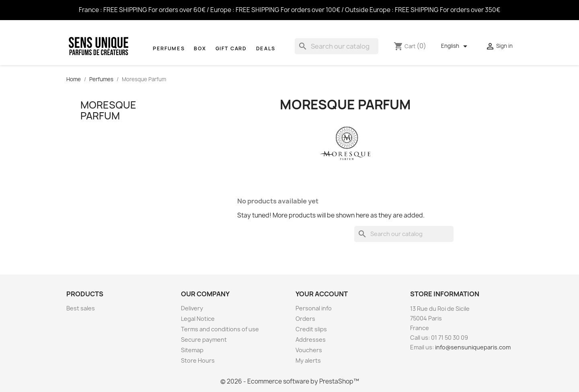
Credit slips (311, 329)
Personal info (314, 308)
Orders (305, 319)
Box (200, 48)
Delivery (192, 308)
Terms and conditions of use (220, 329)
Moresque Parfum (108, 110)
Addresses (311, 340)
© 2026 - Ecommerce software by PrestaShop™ (290, 381)
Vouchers (309, 350)
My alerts (308, 360)
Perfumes (169, 48)
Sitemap (192, 350)
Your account (322, 294)
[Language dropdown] (456, 46)
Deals (266, 48)
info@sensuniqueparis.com (473, 347)
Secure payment (204, 340)
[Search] (337, 46)
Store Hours (198, 360)
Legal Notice (198, 319)
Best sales (81, 308)
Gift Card (231, 48)
